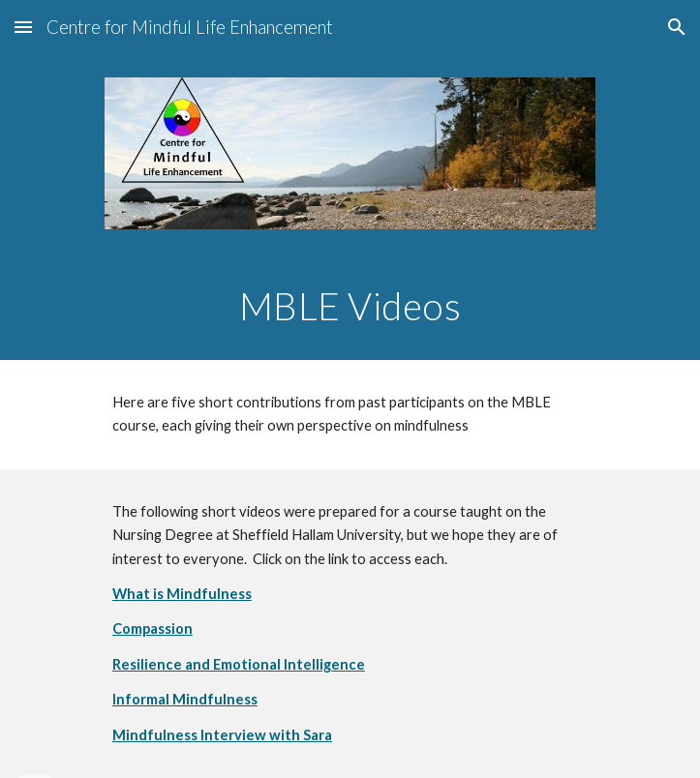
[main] (350, 306)
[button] (23, 27)
